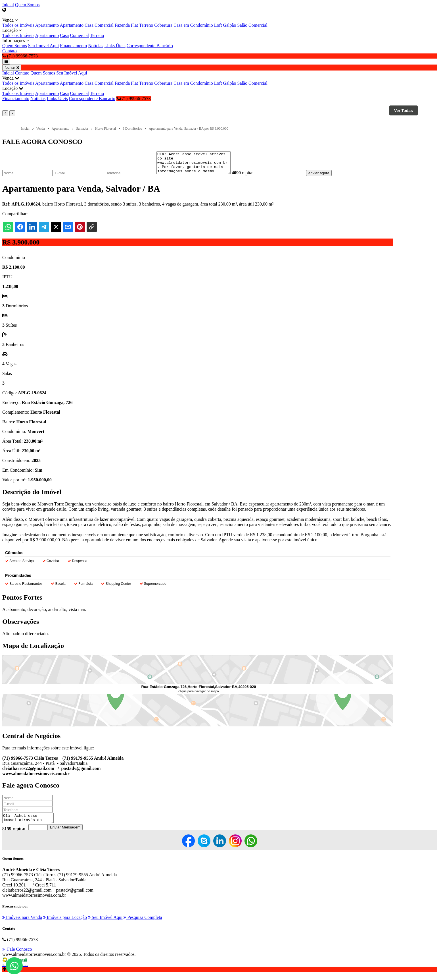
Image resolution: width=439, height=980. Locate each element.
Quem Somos (27, 5)
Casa (89, 25)
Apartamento (47, 25)
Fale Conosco (17, 955)
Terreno (146, 25)
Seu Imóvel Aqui (43, 46)
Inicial (8, 5)
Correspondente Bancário (150, 46)
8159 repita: (14, 835)
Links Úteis (115, 46)
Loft (218, 25)
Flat (134, 25)
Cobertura (163, 25)
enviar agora (327, 177)
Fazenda (122, 25)
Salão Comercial (252, 25)
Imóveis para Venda (22, 923)
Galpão (229, 25)
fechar (12, 68)
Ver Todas (404, 111)
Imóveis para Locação (65, 923)
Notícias (96, 46)
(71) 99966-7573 (134, 99)
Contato (10, 51)
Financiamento (73, 46)
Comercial (104, 25)
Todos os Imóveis (18, 25)
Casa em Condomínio (193, 25)
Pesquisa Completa (143, 923)
